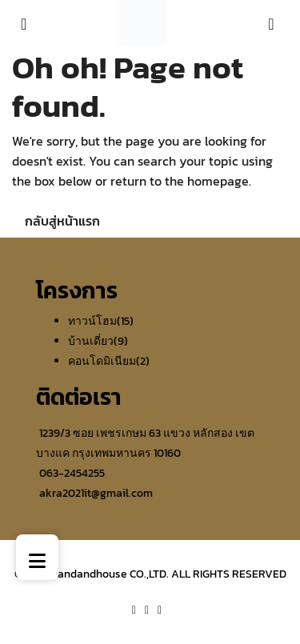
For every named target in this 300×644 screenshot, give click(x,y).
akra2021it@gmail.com (96, 493)
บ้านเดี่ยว (91, 341)
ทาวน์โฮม (92, 321)
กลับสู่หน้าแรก (62, 221)
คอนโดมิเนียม (102, 361)
